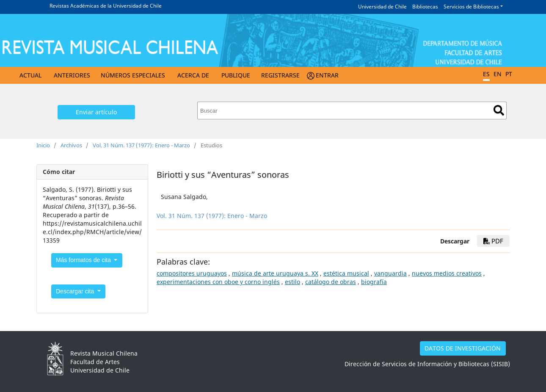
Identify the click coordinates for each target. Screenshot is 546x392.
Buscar (499, 110)
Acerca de (193, 75)
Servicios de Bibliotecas (471, 7)
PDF (493, 241)
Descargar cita (76, 291)
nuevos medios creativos (447, 273)
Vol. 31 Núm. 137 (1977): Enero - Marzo (141, 145)
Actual (30, 75)
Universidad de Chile (382, 7)
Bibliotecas (425, 7)
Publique (236, 75)
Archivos (71, 145)
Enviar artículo (96, 112)
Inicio (43, 145)
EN (498, 74)
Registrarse (280, 75)
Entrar (327, 75)
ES (486, 74)
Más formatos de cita (84, 260)
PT (509, 74)
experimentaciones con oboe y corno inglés (218, 282)
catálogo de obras (331, 282)
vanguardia (390, 273)
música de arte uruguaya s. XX (275, 273)
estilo (292, 282)
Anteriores (72, 75)
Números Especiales (133, 75)
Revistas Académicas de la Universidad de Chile (106, 6)
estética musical (346, 273)
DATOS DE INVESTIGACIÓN (463, 348)
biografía (374, 282)
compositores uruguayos (192, 273)
